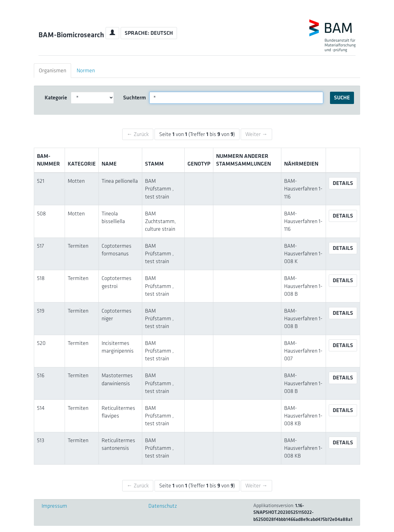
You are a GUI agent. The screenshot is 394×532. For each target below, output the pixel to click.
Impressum (54, 506)
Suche (342, 98)
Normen (86, 70)
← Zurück (138, 134)
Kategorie (55, 98)
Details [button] (343, 183)
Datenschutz (163, 506)
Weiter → (256, 134)
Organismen (52, 70)
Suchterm (134, 98)
